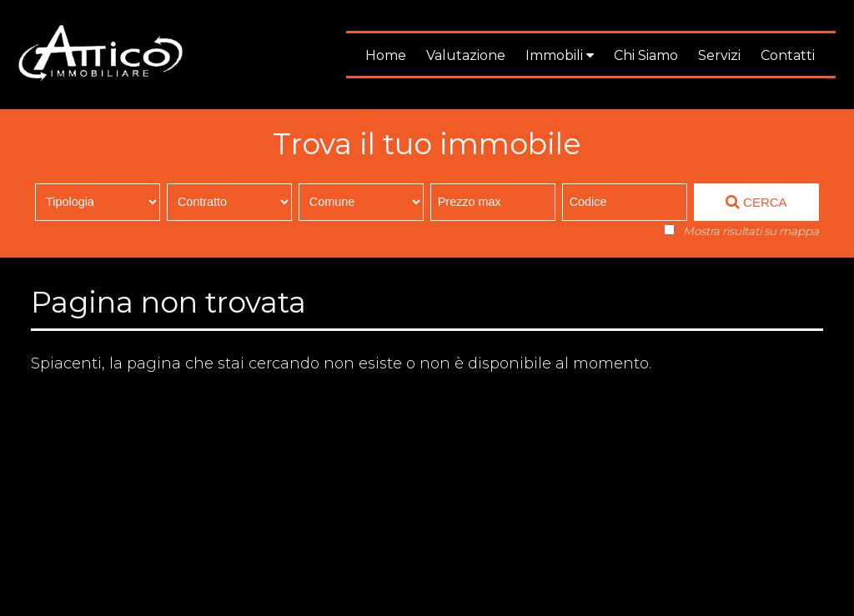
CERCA (756, 202)
